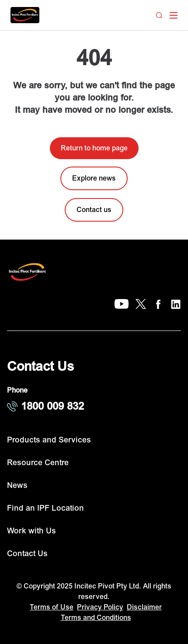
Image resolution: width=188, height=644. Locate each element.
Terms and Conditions (96, 618)
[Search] (159, 15)
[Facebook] (158, 304)
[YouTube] (122, 304)
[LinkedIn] (176, 304)
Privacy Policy (100, 607)
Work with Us (31, 531)
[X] (141, 304)
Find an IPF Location (45, 508)
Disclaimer (144, 607)
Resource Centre (38, 463)
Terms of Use (52, 607)
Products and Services (49, 440)
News (17, 486)
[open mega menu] (174, 15)
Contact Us (27, 554)
